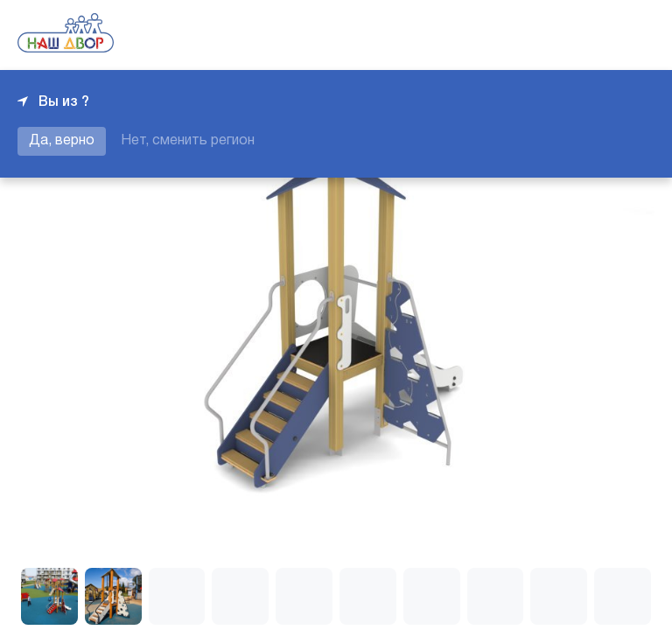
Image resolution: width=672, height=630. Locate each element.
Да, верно (62, 141)
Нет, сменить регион (188, 141)
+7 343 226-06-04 (595, 35)
